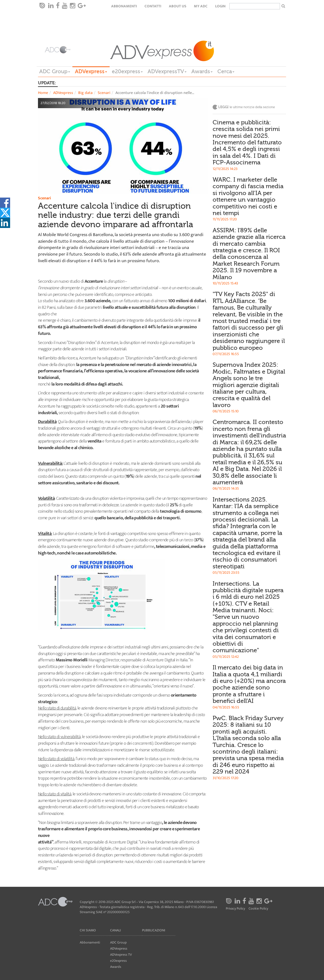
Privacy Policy (235, 909)
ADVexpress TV (121, 955)
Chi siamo (88, 930)
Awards (202, 71)
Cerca (226, 71)
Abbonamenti (124, 6)
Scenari (104, 93)
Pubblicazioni (154, 930)
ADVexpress (91, 71)
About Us (178, 6)
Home (43, 93)
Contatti (153, 6)
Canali (116, 930)
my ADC (201, 6)
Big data (85, 93)
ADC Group (55, 71)
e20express (127, 71)
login (220, 6)
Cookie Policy (258, 909)
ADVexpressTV (167, 71)
